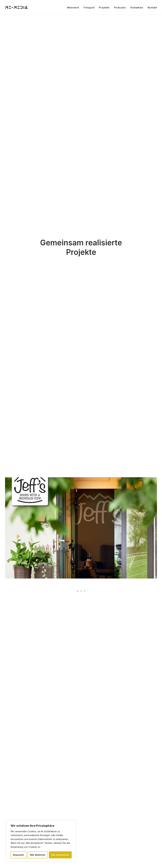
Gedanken (137, 8)
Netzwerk (73, 8)
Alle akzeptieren (60, 855)
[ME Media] (16, 7)
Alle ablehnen (38, 855)
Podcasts (120, 8)
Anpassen (19, 855)
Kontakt (152, 8)
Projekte (104, 8)
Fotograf (89, 8)
